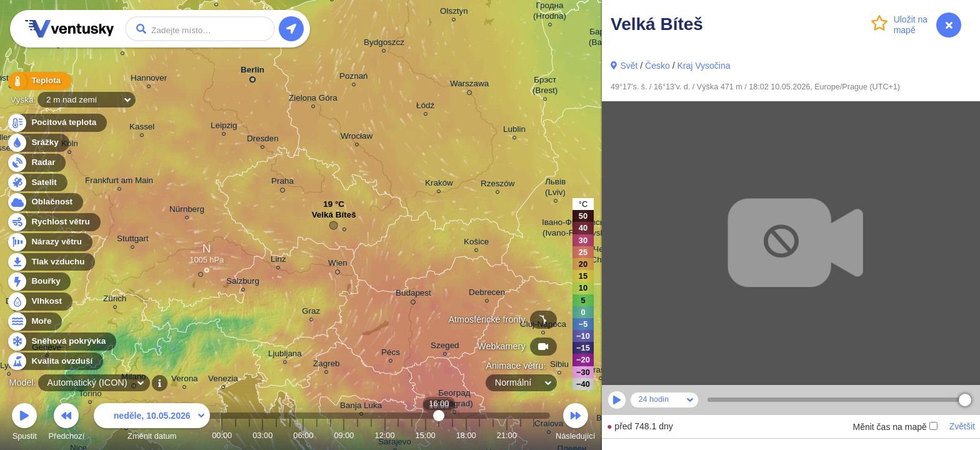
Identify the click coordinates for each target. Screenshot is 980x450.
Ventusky (67, 29)
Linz (278, 261)
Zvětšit (962, 426)
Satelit (37, 183)
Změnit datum (152, 423)
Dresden (263, 140)
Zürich (115, 300)
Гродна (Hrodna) (550, 12)
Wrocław (357, 138)
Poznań (354, 78)
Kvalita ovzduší (55, 362)
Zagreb (327, 365)
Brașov (601, 372)
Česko (657, 66)
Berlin (252, 72)
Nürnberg (187, 211)
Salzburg (243, 283)
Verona (185, 380)
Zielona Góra (313, 100)
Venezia (223, 380)
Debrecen (487, 294)
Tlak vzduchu (51, 262)
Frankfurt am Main (119, 182)
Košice (476, 243)
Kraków (439, 185)
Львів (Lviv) (555, 189)
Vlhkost (39, 302)
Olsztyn (454, 13)
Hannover (149, 80)
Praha (282, 183)
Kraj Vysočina (703, 66)
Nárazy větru (49, 242)
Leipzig (224, 127)
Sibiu (559, 366)
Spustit (24, 423)
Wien (338, 265)
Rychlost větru (53, 222)
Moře (34, 322)
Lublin (514, 131)
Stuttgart (133, 240)
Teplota (39, 81)
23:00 (534, 435)
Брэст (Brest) (545, 87)
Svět (629, 66)
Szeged (445, 347)
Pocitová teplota (57, 123)
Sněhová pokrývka (61, 342)
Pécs (391, 354)
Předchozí (67, 423)
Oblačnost (45, 202)
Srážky (38, 143)
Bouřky (39, 282)
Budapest (413, 295)
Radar (36, 163)
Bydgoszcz (384, 44)
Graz (311, 313)
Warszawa (469, 86)
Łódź (425, 107)
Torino (90, 395)
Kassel (142, 128)
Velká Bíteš (334, 218)
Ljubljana (285, 355)
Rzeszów (498, 185)
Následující (575, 423)
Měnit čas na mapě (895, 427)
